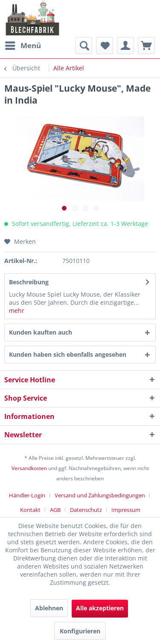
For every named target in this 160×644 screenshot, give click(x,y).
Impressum (126, 510)
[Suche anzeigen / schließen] (84, 46)
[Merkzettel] (105, 46)
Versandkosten (29, 468)
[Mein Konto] (125, 46)
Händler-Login (27, 495)
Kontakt (30, 510)
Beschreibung (29, 282)
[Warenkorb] (146, 46)
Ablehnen (49, 608)
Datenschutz (86, 510)
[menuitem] (23, 46)
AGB (55, 510)
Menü (23, 45)
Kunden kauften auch (41, 332)
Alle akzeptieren (100, 608)
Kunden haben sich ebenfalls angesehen (68, 354)
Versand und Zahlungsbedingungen (100, 495)
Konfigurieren (80, 631)
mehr (17, 310)
